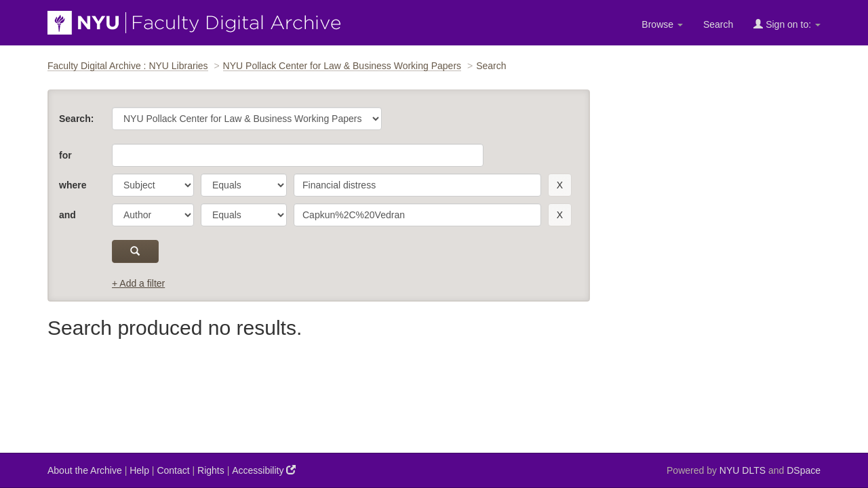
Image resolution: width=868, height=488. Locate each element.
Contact (173, 470)
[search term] (417, 185)
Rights (211, 470)
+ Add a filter (138, 283)
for (65, 155)
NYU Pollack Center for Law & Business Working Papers (342, 66)
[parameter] (153, 185)
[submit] (135, 251)
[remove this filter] (560, 185)
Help (139, 470)
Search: (76, 119)
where (73, 185)
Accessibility (264, 470)
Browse (662, 24)
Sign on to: (787, 24)
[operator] (244, 185)
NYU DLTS (743, 470)
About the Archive (85, 470)
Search (718, 24)
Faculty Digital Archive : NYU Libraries (128, 66)
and (67, 215)
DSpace (804, 470)
